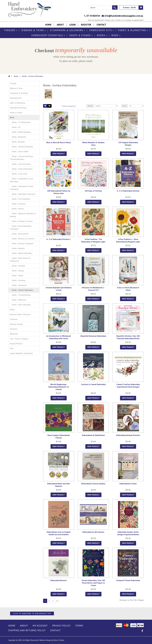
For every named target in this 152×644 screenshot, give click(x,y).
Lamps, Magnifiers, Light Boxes (21, 353)
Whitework (14, 334)
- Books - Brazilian (17, 142)
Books (102, 35)
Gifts (12, 348)
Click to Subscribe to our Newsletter (32, 613)
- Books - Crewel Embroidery (21, 169)
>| (57, 601)
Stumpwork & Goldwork (68, 30)
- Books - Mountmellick (19, 234)
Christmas (14, 319)
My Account (40, 626)
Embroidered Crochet (128, 484)
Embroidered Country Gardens (93, 484)
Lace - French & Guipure (19, 339)
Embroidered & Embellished (93, 435)
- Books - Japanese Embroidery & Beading (23, 215)
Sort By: (90, 106)
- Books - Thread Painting (20, 295)
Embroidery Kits (102, 30)
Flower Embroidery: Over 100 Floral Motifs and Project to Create (93, 583)
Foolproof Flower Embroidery (128, 580)
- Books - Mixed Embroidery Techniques (21, 227)
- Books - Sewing (17, 271)
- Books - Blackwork (18, 137)
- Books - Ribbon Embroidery (21, 253)
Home (48, 25)
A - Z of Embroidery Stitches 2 (59, 239)
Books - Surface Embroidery (33, 76)
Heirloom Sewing (16, 324)
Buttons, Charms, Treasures (20, 314)
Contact (101, 25)
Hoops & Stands (81, 35)
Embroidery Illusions (59, 580)
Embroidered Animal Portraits (128, 435)
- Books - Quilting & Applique (22, 244)
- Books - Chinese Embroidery (21, 147)
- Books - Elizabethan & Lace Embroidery (22, 180)
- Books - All (15, 127)
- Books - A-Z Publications (20, 122)
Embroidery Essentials (48, 35)
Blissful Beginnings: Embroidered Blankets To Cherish (59, 387)
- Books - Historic (17, 209)
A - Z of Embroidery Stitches (128, 191)
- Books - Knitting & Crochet (21, 221)
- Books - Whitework (18, 300)
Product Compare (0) (69, 106)
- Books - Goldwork (18, 204)
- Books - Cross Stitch (19, 174)
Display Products (16, 344)
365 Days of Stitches (93, 191)
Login (72, 25)
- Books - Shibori (17, 276)
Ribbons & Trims (34, 30)
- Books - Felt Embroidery (20, 199)
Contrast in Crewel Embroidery (93, 384)
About (60, 25)
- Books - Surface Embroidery (21, 290)
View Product (59, 154)
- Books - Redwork (17, 248)
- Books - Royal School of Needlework (20, 260)
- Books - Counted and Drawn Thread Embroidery (21, 158)
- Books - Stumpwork (18, 285)
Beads (12, 310)
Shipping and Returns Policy (27, 630)
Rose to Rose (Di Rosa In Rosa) (59, 142)
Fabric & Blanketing (133, 30)
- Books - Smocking (18, 280)
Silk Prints (14, 329)
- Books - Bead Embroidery (20, 132)
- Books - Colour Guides (19, 151)
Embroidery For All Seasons (93, 532)
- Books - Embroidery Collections (23, 194)
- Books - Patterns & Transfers (22, 239)
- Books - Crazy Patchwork (20, 164)
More (116, 35)
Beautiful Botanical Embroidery (93, 336)
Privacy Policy (61, 626)
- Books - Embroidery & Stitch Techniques (22, 188)
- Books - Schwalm (17, 266)
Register (86, 25)
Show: (125, 106)
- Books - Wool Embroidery (20, 305)
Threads (11, 30)
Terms (79, 626)
